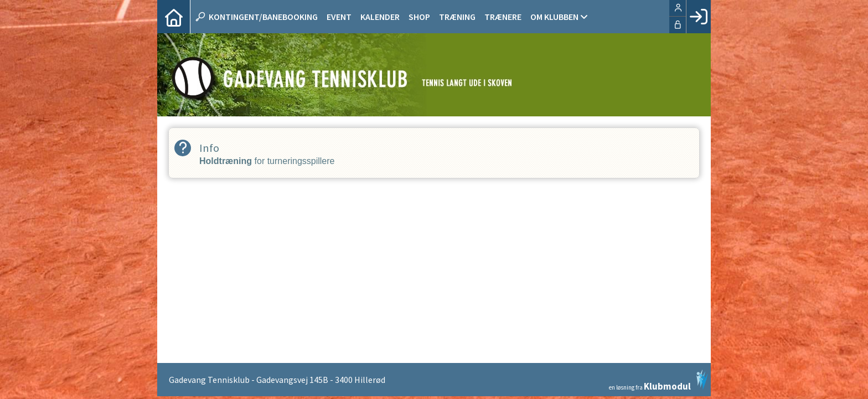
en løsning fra (658, 380)
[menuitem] (174, 17)
